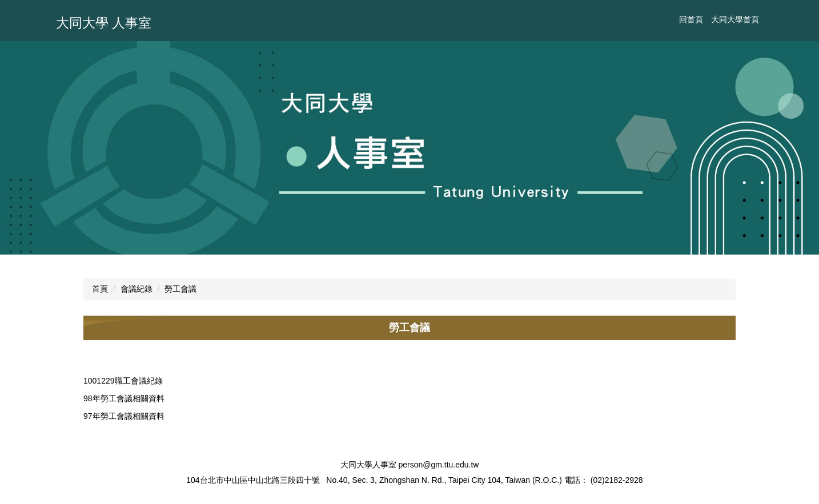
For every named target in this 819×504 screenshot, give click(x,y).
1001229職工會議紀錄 (123, 381)
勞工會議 (180, 289)
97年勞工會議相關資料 (124, 416)
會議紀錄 (136, 289)
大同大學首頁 (735, 19)
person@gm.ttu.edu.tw (438, 465)
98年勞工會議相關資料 (124, 398)
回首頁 (691, 19)
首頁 (100, 289)
